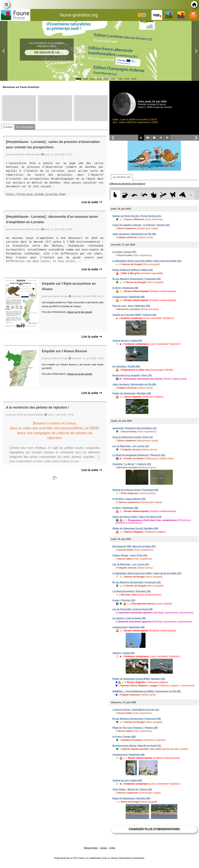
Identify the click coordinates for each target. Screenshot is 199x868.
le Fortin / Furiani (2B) (124, 737)
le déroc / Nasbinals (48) (125, 288)
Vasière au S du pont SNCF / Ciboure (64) (134, 315)
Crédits (112, 848)
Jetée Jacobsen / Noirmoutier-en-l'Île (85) (134, 234)
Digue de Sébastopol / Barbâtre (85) (131, 798)
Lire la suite (92, 202)
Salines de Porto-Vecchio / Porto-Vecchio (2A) (137, 216)
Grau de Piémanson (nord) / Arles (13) (133, 437)
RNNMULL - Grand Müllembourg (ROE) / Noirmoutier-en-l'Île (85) (147, 691)
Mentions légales (91, 848)
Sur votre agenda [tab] (25, 127)
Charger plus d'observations (154, 829)
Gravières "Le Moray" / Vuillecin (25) (132, 464)
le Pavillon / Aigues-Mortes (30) (129, 499)
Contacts (104, 848)
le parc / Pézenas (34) (124, 600)
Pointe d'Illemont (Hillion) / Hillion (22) (133, 270)
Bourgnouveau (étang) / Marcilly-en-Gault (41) (137, 746)
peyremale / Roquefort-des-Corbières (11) (134, 428)
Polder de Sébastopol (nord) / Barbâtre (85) (135, 528)
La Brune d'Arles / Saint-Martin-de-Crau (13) (136, 710)
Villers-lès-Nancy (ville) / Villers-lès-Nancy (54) (137, 517)
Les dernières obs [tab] (121, 177)
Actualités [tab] (8, 127)
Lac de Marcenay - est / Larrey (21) (131, 446)
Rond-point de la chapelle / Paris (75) (132, 375)
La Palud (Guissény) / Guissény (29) (131, 591)
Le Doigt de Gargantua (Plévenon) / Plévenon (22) (139, 455)
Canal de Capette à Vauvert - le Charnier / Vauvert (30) (141, 225)
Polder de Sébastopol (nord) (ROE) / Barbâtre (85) (139, 679)
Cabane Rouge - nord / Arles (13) (130, 555)
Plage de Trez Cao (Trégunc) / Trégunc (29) (135, 728)
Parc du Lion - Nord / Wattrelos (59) (131, 306)
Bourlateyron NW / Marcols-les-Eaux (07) (134, 546)
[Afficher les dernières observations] (127, 184)
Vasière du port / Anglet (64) (127, 341)
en (144, 15)
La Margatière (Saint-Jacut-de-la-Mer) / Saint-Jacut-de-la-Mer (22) (147, 261)
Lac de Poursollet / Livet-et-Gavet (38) (133, 609)
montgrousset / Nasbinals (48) (128, 297)
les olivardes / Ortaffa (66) (126, 366)
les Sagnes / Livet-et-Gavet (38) (129, 618)
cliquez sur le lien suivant (80, 312)
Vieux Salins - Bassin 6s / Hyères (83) (132, 789)
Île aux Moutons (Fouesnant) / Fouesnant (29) (137, 279)
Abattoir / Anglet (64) (123, 653)
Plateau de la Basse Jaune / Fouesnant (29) (135, 490)
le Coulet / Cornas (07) (124, 252)
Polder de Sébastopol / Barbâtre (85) (132, 393)
